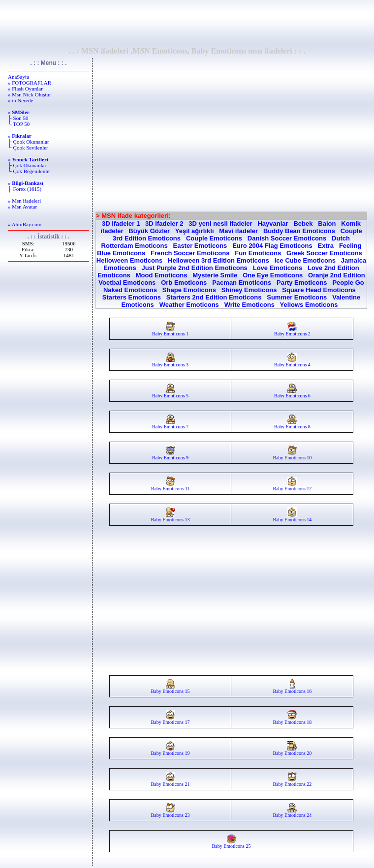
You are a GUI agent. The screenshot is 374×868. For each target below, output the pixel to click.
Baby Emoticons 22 (292, 782)
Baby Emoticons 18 (292, 720)
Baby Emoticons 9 (170, 455)
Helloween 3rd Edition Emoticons (218, 260)
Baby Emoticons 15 (171, 689)
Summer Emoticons (297, 297)
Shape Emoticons (189, 290)
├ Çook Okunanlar (29, 142)
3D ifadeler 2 (164, 224)
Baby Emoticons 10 (292, 455)
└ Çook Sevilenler (28, 148)
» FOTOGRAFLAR (30, 83)
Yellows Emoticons (309, 305)
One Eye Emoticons (273, 275)
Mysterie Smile (215, 275)
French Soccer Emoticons (190, 253)
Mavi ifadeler (238, 231)
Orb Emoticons (184, 283)
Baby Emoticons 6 (292, 393)
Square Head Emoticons (319, 290)
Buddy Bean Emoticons (299, 231)
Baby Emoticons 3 (170, 362)
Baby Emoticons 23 (171, 813)
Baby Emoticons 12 (292, 486)
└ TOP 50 (19, 124)
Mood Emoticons (162, 275)
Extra (326, 246)
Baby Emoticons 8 (292, 424)
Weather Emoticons (189, 305)
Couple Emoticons (214, 238)
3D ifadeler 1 (121, 224)
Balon (327, 224)
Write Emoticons (249, 305)
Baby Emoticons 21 (171, 782)
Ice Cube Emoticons (305, 260)
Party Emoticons (302, 283)
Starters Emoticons (132, 297)
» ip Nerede (20, 100)
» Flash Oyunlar (25, 89)
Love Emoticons (278, 268)
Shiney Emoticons (249, 290)
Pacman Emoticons (242, 283)
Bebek (303, 224)
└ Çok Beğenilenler (30, 171)
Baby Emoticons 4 (292, 362)
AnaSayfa (18, 77)
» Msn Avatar (22, 207)
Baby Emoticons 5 (170, 393)
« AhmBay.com (25, 224)
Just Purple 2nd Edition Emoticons (195, 268)
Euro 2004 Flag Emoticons (272, 246)
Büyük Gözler (149, 231)
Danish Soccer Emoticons (287, 238)
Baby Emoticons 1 (170, 331)
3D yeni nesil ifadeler (220, 224)
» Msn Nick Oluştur (30, 94)
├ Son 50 (18, 118)
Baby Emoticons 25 (232, 844)
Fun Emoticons (258, 253)
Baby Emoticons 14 (292, 517)
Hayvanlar (273, 224)
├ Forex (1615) (25, 189)
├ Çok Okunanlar (27, 165)
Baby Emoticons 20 (292, 751)
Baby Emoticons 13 (171, 517)
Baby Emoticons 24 (292, 813)
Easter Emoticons (200, 246)
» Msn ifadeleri (24, 201)
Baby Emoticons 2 (292, 331)
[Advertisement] (187, 23)
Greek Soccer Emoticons (324, 253)
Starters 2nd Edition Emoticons (214, 297)
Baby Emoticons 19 (171, 751)
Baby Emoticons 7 (170, 424)
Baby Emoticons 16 (292, 689)
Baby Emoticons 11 (171, 486)
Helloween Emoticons (129, 260)
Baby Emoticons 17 (171, 720)
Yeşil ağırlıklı (195, 231)
